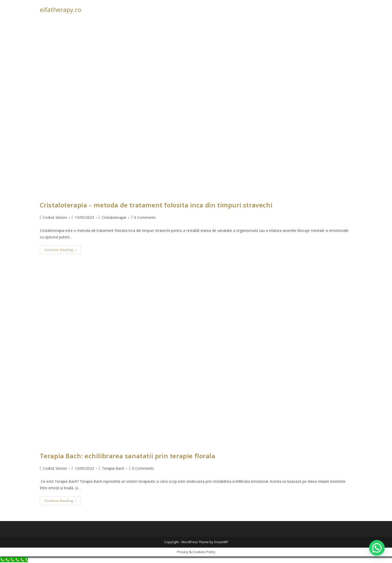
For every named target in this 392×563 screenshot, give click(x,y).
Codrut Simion (55, 217)
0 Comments (145, 217)
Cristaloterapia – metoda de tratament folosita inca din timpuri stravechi (157, 205)
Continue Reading (63, 251)
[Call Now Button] (14, 560)
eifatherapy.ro (61, 10)
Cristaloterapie (114, 217)
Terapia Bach (113, 468)
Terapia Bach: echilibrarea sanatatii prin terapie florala (128, 456)
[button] (377, 548)
